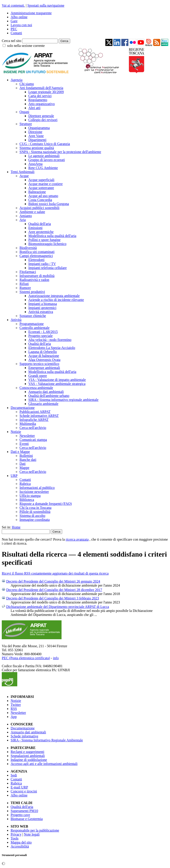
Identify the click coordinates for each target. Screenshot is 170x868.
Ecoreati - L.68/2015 (43, 332)
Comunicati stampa (33, 440)
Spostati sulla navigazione (46, 5)
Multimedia (28, 424)
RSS (14, 709)
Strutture (26, 124)
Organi (24, 112)
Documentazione (23, 408)
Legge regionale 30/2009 (46, 92)
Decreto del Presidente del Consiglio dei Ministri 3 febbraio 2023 (53, 598)
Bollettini (26, 456)
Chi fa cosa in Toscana (35, 508)
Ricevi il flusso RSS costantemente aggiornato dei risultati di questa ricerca (55, 573)
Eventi (24, 444)
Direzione (35, 132)
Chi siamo (27, 84)
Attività (16, 320)
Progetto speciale (41, 336)
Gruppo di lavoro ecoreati (47, 160)
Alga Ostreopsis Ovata (44, 360)
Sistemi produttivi (32, 292)
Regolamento (38, 100)
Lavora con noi (21, 25)
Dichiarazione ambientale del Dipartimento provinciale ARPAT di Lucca (58, 607)
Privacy (16, 834)
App (14, 717)
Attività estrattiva (41, 312)
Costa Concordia (40, 200)
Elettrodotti (36, 260)
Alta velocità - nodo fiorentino (50, 340)
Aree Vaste (36, 136)
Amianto (26, 216)
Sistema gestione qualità (37, 148)
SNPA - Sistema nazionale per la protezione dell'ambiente (60, 152)
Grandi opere (38, 376)
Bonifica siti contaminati (37, 252)
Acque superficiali (41, 180)
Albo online (19, 17)
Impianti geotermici (42, 308)
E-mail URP (19, 787)
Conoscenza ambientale (36, 388)
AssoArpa (35, 164)
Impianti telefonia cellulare (47, 268)
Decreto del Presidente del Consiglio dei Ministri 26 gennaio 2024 (53, 581)
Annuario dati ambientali (46, 392)
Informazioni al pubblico (37, 488)
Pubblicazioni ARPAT (35, 412)
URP (14, 476)
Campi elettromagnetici (36, 256)
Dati (23, 464)
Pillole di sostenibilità (35, 512)
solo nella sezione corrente (26, 46)
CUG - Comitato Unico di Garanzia (45, 144)
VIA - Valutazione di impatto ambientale (57, 380)
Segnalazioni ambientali (28, 756)
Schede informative (24, 736)
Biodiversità (28, 248)
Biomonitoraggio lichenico (47, 244)
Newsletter (27, 436)
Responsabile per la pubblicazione (35, 830)
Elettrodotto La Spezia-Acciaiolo (52, 348)
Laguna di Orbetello (43, 352)
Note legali (32, 834)
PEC (14, 29)
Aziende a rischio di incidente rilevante (56, 300)
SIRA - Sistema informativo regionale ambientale (63, 400)
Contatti (16, 33)
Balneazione (37, 192)
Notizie (16, 432)
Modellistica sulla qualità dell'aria (52, 236)
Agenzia (16, 80)
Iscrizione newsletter (34, 492)
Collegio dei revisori (43, 120)
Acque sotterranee (41, 188)
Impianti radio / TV (42, 264)
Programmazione (32, 324)
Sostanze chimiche (33, 316)
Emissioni (35, 228)
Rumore (25, 288)
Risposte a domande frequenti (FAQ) (46, 504)
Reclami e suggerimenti (27, 752)
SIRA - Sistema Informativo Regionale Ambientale (47, 740)
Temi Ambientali (23, 172)
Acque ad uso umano (43, 196)
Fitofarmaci (28, 272)
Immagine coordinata (35, 520)
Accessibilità (20, 846)
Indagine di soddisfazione (29, 760)
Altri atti (34, 108)
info (56, 658)
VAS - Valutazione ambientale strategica (57, 384)
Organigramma (39, 128)
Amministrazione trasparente (31, 13)
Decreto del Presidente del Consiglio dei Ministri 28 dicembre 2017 (54, 590)
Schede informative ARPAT (39, 416)
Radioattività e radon (34, 280)
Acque (24, 176)
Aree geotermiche (41, 232)
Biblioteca (27, 500)
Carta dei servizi (40, 96)
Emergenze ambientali (44, 368)
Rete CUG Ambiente (43, 168)
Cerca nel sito (12, 41)
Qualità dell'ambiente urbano (49, 396)
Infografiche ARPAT (34, 420)
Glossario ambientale (43, 404)
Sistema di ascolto (32, 516)
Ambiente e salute (32, 212)
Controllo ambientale (35, 328)
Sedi (14, 775)
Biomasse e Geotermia (27, 819)
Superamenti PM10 (24, 811)
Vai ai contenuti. (13, 5)
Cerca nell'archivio (33, 428)
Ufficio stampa (30, 496)
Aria (23, 220)
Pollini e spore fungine (44, 240)
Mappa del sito (21, 842)
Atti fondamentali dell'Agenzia (41, 88)
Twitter (16, 705)
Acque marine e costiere (45, 184)
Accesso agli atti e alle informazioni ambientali (44, 764)
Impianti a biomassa (43, 304)
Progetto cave (20, 815)
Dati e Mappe (20, 452)
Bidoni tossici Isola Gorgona (49, 204)
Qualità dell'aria (40, 224)
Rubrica (25, 484)
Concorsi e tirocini (24, 791)
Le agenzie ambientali (44, 156)
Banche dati (28, 460)
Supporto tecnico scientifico (39, 364)
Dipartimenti (37, 140)
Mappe (24, 468)
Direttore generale (41, 116)
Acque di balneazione (44, 356)
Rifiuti (24, 284)
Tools (14, 838)
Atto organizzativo (42, 104)
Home (16, 527)
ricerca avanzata (77, 539)
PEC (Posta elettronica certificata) (26, 658)
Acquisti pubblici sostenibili (39, 208)
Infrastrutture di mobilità (37, 276)
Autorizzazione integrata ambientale (54, 296)
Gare (14, 21)
